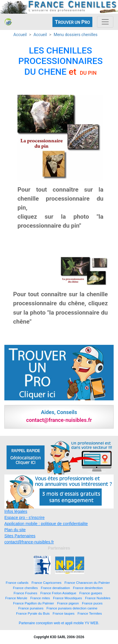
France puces (92, 603)
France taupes (64, 613)
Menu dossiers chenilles (75, 35)
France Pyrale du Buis (33, 613)
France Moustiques (67, 598)
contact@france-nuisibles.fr (29, 542)
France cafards (17, 583)
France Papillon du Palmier (34, 603)
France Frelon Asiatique (58, 593)
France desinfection (88, 588)
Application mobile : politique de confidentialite (46, 524)
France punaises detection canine (72, 608)
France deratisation (55, 588)
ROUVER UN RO (72, 22)
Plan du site (15, 530)
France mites (40, 598)
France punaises (31, 608)
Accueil (20, 35)
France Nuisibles (98, 598)
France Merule (16, 598)
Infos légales (16, 511)
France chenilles (25, 588)
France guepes (91, 593)
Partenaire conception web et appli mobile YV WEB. (59, 623)
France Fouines (25, 593)
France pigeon (68, 603)
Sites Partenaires (20, 536)
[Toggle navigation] (105, 22)
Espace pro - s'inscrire (24, 518)
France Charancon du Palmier (87, 583)
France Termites (90, 613)
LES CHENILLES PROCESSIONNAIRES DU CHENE (61, 61)
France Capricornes (46, 583)
